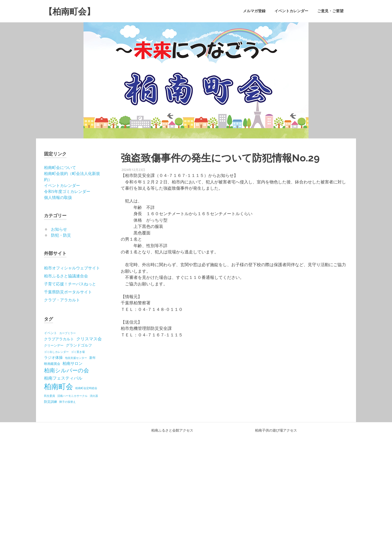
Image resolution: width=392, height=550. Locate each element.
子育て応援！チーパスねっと (70, 284)
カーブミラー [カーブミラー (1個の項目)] (67, 333)
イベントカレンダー (291, 11)
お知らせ (59, 229)
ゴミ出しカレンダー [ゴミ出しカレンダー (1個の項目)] (56, 352)
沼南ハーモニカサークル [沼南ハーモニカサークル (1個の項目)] (72, 396)
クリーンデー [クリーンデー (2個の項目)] (54, 345)
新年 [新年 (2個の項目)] (92, 357)
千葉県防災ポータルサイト (68, 292)
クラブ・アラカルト (62, 300)
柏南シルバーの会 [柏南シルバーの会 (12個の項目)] (66, 370)
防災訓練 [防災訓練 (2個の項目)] (50, 401)
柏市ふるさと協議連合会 (66, 276)
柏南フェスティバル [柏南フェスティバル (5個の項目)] (63, 378)
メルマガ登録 (254, 11)
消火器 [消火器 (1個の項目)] (94, 396)
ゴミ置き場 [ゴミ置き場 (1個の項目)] (78, 352)
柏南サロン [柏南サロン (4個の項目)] (72, 363)
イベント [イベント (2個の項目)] (50, 333)
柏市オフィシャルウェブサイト (72, 268)
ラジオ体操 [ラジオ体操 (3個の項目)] (53, 357)
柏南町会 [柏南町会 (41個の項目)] (58, 386)
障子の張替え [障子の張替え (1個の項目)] (67, 402)
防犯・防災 (61, 235)
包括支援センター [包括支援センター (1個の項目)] (76, 358)
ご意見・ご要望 (330, 11)
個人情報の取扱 (58, 197)
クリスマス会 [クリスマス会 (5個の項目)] (89, 338)
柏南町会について (60, 167)
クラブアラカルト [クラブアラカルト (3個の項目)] (59, 339)
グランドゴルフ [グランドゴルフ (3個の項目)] (79, 345)
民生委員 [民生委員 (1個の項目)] (49, 396)
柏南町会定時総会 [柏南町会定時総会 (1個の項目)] (86, 388)
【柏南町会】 (72, 11)
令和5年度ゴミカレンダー (67, 191)
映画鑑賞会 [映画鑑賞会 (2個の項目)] (52, 363)
